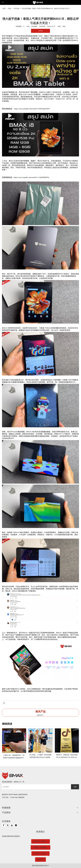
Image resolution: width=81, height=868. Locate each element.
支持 (7, 797)
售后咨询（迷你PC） (41, 841)
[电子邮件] (36, 787)
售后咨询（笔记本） (40, 853)
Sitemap (14, 797)
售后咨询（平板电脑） (40, 847)
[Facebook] (4, 825)
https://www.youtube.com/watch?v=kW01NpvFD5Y (32, 109)
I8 (4, 703)
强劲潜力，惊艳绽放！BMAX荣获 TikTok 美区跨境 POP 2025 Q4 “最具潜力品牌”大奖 (67, 756)
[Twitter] (8, 825)
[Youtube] (12, 825)
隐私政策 (22, 797)
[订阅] (75, 787)
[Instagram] (16, 825)
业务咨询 (40, 860)
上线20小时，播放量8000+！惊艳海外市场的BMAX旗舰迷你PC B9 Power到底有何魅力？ (14, 757)
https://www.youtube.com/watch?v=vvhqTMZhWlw (32, 177)
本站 (64, 26)
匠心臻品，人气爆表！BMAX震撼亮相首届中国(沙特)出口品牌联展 (40, 756)
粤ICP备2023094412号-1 (41, 866)
